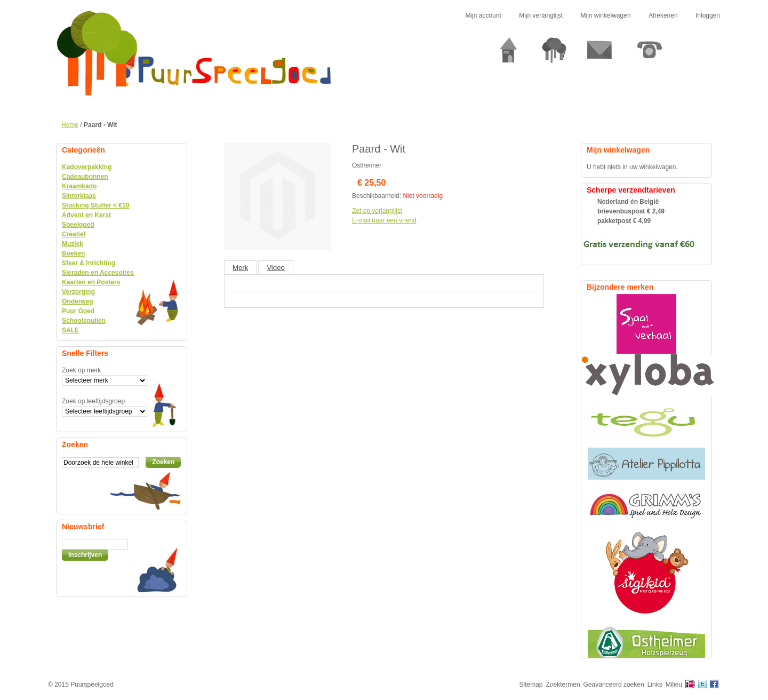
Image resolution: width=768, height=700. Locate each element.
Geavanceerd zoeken (614, 685)
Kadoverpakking (87, 167)
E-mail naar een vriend (384, 220)
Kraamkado (79, 186)
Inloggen (708, 15)
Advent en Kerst (86, 215)
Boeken (73, 253)
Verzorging (78, 292)
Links (655, 685)
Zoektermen (563, 685)
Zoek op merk (81, 370)
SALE (70, 330)
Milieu (674, 685)
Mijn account (483, 15)
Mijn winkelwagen (606, 15)
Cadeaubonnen (85, 177)
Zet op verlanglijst (377, 211)
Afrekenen (663, 15)
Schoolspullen (84, 321)
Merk (240, 268)
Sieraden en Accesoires (98, 273)
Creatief (74, 234)
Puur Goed (78, 311)
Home (70, 125)
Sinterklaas (79, 196)
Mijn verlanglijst (541, 15)
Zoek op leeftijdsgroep (93, 401)
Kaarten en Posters (91, 282)
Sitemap (531, 685)
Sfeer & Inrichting (89, 263)
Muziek (73, 244)
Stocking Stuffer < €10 (95, 205)
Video (276, 268)
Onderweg (78, 301)
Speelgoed (78, 225)
